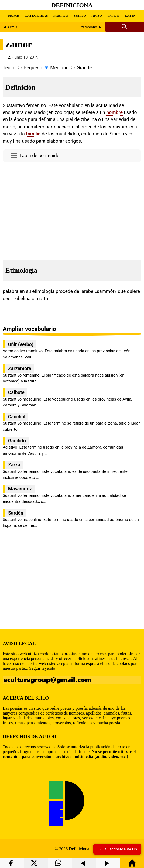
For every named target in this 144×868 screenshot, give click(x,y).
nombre (114, 112)
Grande (84, 68)
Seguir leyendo (42, 668)
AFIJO (97, 16)
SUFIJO (80, 16)
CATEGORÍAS (36, 16)
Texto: (9, 68)
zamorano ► (92, 27)
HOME (14, 16)
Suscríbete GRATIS (117, 849)
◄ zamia (10, 27)
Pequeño (33, 68)
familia (33, 134)
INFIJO (113, 16)
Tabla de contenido (40, 156)
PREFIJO (61, 16)
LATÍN (130, 16)
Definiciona (72, 5)
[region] (72, 210)
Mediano (59, 68)
